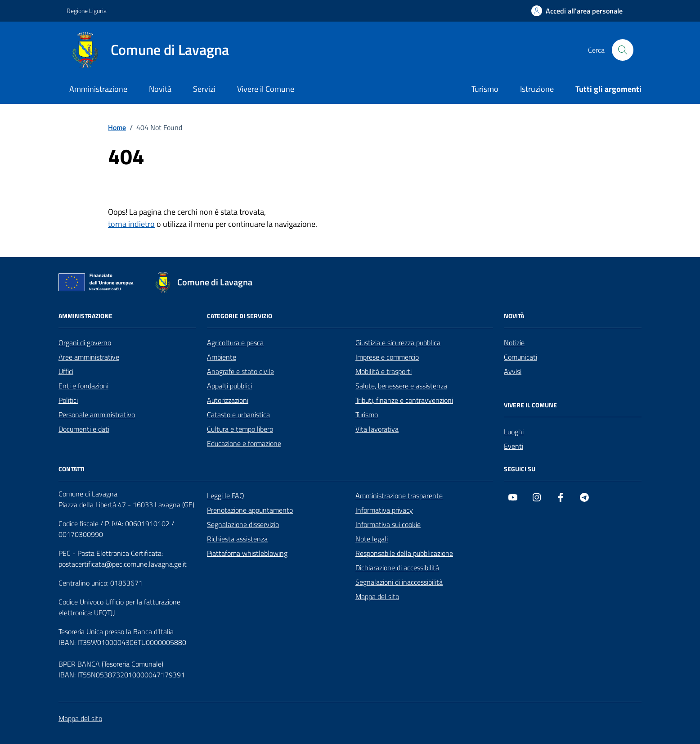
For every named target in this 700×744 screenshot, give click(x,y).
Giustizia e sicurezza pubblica (398, 343)
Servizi (204, 89)
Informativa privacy (384, 510)
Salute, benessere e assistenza (401, 386)
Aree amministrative (89, 357)
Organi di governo (85, 343)
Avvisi (513, 371)
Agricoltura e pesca (235, 343)
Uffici (66, 371)
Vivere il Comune (266, 89)
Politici (68, 400)
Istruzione (537, 89)
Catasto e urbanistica (238, 415)
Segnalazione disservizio (243, 524)
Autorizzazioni (228, 400)
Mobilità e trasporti (384, 371)
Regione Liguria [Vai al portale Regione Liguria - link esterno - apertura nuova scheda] (87, 11)
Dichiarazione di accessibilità (397, 568)
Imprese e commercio (387, 357)
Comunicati (521, 357)
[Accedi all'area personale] (577, 11)
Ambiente (222, 357)
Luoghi (514, 432)
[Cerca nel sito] (623, 50)
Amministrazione (98, 89)
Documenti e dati (84, 429)
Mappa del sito (377, 596)
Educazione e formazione (244, 443)
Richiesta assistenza (237, 539)
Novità (160, 89)
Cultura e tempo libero (240, 429)
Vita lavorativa (377, 429)
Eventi (514, 446)
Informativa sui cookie (388, 524)
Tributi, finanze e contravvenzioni (404, 400)
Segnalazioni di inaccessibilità (399, 582)
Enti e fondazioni (83, 386)
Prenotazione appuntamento (250, 510)
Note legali (372, 539)
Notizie (514, 343)
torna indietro (131, 224)
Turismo (485, 89)
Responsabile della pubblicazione (404, 553)
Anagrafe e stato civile (240, 371)
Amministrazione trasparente (399, 496)
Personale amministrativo (97, 415)
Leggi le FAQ (226, 496)
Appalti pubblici (229, 386)
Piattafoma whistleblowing (247, 553)
